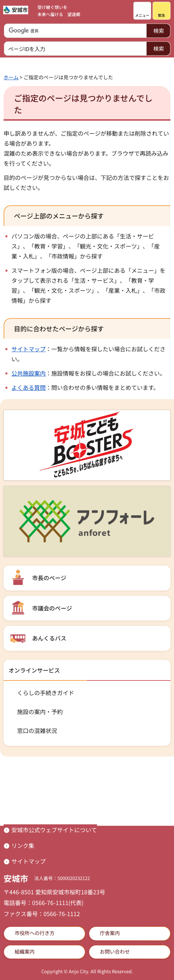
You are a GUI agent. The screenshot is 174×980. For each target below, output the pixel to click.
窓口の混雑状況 (37, 730)
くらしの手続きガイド (46, 693)
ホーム (11, 77)
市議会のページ (52, 608)
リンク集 (23, 845)
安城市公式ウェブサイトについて (54, 830)
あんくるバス (49, 638)
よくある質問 (29, 387)
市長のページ (49, 578)
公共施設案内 (29, 373)
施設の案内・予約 (40, 712)
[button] (142, 11)
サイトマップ (29, 349)
